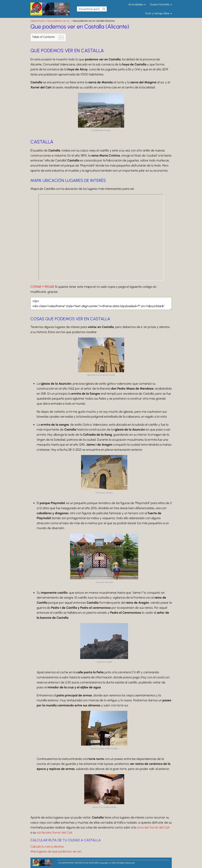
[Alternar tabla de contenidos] (60, 37)
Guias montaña (160, 4)
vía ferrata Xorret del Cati (54, 832)
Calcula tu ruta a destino (47, 846)
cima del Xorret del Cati (153, 827)
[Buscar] (104, 9)
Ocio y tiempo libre (157, 13)
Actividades (136, 4)
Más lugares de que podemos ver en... (57, 851)
